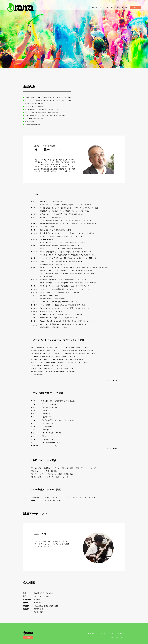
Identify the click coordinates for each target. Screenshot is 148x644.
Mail (28, 637)
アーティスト (115, 8)
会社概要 (124, 8)
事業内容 (95, 8)
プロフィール (104, 8)
